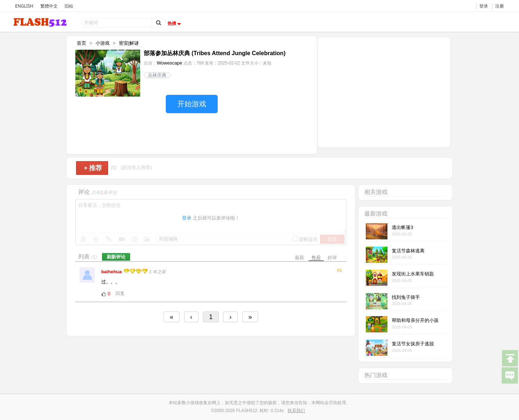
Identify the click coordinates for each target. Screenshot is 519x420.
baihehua (112, 272)
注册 (500, 6)
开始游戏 (192, 104)
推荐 (93, 168)
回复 (120, 293)
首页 (81, 43)
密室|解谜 (129, 43)
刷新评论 (116, 257)
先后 (316, 258)
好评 (332, 258)
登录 (484, 6)
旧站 (69, 6)
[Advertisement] (384, 92)
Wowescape (170, 63)
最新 (300, 258)
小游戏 (103, 43)
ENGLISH (24, 6)
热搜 (175, 23)
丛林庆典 (157, 75)
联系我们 (296, 411)
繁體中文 (49, 6)
